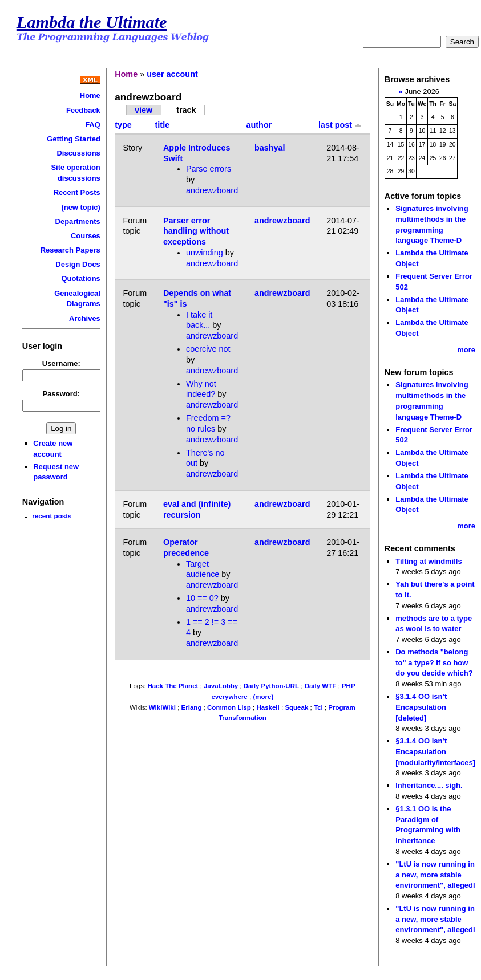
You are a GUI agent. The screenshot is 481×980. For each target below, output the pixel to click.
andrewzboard (212, 190)
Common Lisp (229, 707)
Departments (78, 221)
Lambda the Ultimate (92, 22)
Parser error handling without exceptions (196, 231)
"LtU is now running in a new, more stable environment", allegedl (435, 875)
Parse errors (209, 169)
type (123, 125)
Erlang (192, 707)
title (163, 125)
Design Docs (78, 264)
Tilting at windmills (429, 561)
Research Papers (70, 250)
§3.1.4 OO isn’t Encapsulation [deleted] (421, 707)
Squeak (296, 707)
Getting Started (74, 139)
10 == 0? (202, 598)
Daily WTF (321, 686)
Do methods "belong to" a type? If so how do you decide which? (434, 662)
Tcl (318, 707)
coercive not (208, 349)
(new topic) (80, 207)
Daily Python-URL (271, 686)
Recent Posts (77, 192)
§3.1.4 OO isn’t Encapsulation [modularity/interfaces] (435, 751)
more (466, 350)
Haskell (268, 707)
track (186, 110)
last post (340, 125)
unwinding (205, 253)
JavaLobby (221, 686)
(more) (263, 697)
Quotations (80, 278)
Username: (61, 363)
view (144, 110)
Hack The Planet (173, 686)
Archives (85, 318)
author (259, 125)
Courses (86, 236)
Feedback (83, 110)
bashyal (270, 148)
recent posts (52, 516)
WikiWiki (162, 707)
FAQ (93, 125)
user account (172, 74)
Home (90, 95)
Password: (62, 394)
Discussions (78, 153)
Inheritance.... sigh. (429, 785)
